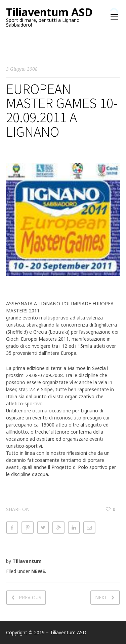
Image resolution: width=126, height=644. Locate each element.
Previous (30, 597)
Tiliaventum (27, 561)
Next (101, 597)
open (115, 17)
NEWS (38, 571)
